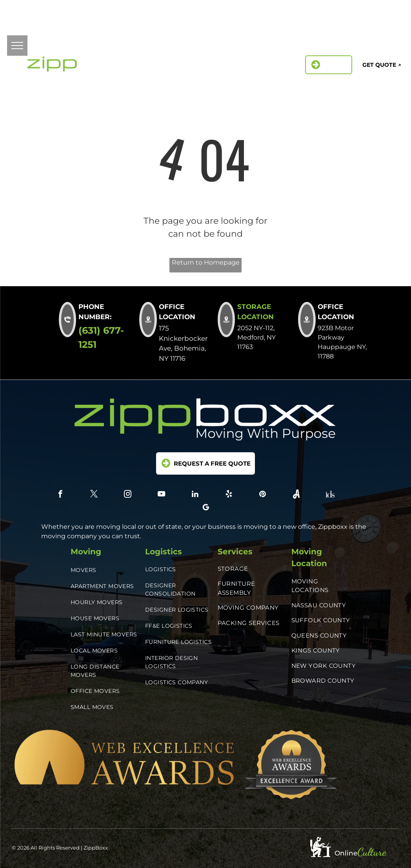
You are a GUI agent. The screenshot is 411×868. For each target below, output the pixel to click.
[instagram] (356, 14)
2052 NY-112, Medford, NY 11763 (170, 18)
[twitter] (338, 14)
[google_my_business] (386, 25)
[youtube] (161, 495)
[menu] (17, 46)
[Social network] (351, 25)
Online (346, 853)
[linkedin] (374, 14)
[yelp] (391, 14)
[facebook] (321, 14)
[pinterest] (333, 25)
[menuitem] (158, 60)
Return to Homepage (206, 262)
